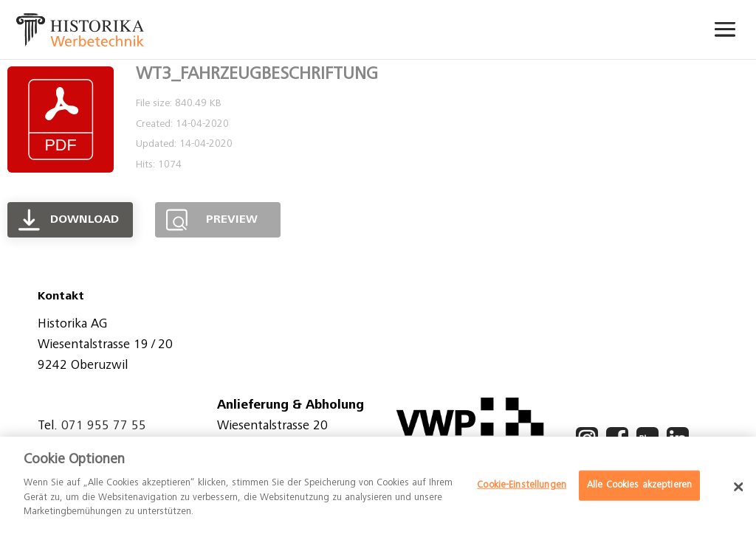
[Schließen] (738, 487)
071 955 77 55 (104, 426)
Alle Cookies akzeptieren (639, 485)
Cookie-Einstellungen (522, 485)
